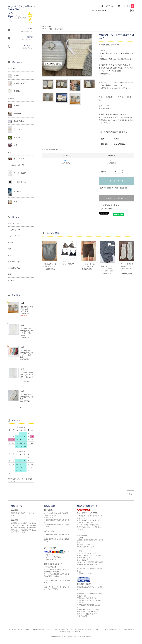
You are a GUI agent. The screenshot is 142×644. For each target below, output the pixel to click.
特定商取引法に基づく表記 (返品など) (113, 188)
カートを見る (127, 6)
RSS (73, 635)
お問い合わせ (64, 632)
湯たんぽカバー (60, 29)
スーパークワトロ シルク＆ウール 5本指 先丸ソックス (128, 268)
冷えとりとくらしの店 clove (19, 632)
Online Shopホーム (38, 632)
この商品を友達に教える (110, 205)
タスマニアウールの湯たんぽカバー (50, 266)
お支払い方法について (96, 632)
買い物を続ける (107, 209)
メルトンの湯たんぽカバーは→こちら (113, 132)
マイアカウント (110, 6)
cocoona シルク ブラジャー (70, 261)
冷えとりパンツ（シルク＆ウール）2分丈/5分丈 (107, 269)
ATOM (79, 635)
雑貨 (50, 27)
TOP (44, 27)
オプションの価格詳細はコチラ (53, 149)
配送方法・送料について (114, 632)
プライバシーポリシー (78, 632)
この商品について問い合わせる (117, 198)
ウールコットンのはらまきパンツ (88, 266)
